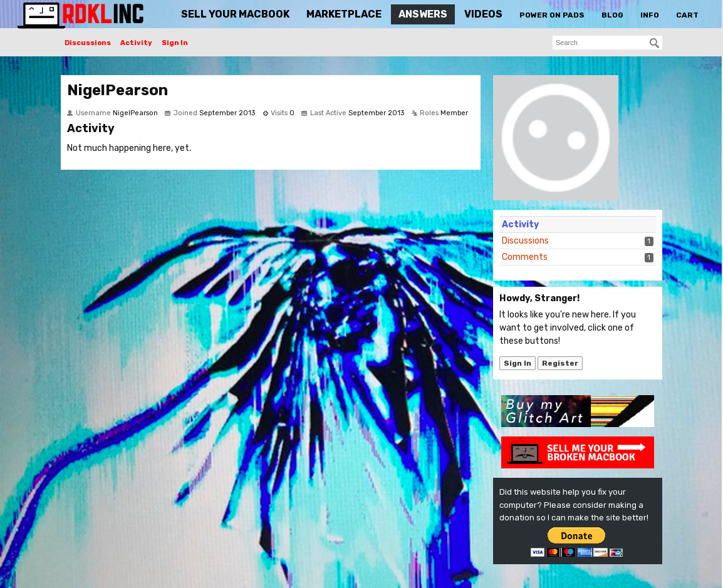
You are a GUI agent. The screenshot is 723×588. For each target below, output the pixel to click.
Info (650, 15)
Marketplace (344, 14)
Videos (483, 14)
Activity (136, 43)
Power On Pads (552, 15)
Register (560, 363)
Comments (525, 257)
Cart (687, 15)
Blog (612, 15)
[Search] (655, 43)
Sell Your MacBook (235, 14)
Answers (423, 14)
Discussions (88, 43)
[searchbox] (607, 43)
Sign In (175, 43)
